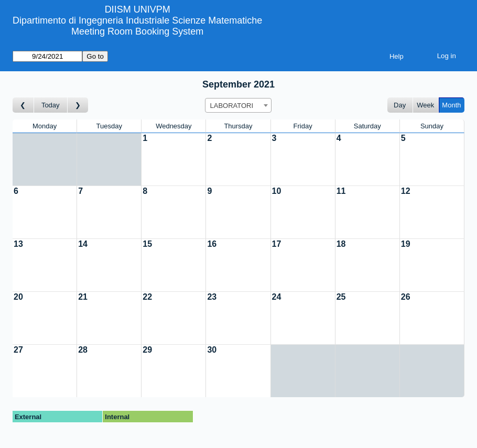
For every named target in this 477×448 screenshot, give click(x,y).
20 (18, 297)
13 (18, 244)
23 (212, 297)
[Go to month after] (78, 105)
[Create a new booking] (174, 159)
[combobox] (238, 105)
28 (83, 350)
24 (277, 297)
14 (83, 244)
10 (277, 191)
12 (406, 191)
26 (406, 297)
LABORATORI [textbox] (231, 106)
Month (451, 105)
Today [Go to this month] (51, 105)
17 (277, 244)
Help (397, 56)
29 (147, 350)
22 (147, 297)
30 (212, 350)
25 (341, 297)
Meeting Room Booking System (137, 31)
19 (406, 244)
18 (341, 244)
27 (18, 350)
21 (83, 297)
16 (212, 244)
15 (147, 244)
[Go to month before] (23, 105)
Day (400, 105)
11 (341, 191)
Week (425, 105)
